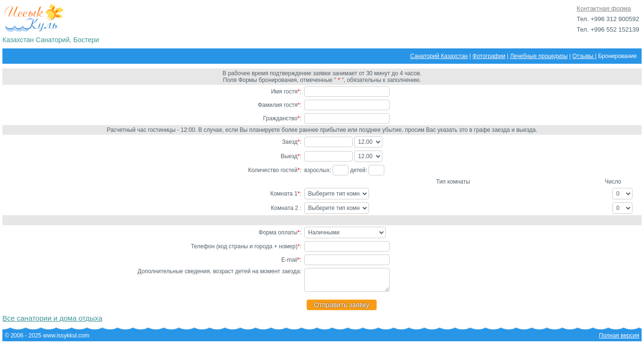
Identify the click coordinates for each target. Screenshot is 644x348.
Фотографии (489, 56)
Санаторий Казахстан (439, 56)
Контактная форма (604, 8)
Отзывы (583, 56)
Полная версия (619, 340)
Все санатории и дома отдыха (52, 322)
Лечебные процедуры (539, 56)
